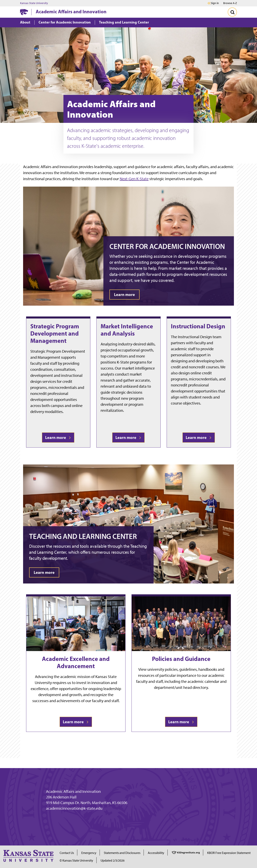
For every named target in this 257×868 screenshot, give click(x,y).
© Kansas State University (76, 860)
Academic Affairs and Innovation (71, 11)
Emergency (89, 853)
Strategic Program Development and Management (55, 333)
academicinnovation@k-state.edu (74, 808)
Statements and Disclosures (122, 853)
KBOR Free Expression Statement (229, 853)
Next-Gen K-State (134, 179)
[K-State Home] (24, 12)
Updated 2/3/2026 (113, 860)
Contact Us (67, 853)
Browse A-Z (230, 3)
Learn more (58, 437)
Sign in (215, 3)
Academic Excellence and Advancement (76, 662)
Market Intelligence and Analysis (127, 330)
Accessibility (156, 853)
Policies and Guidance (181, 659)
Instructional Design (198, 326)
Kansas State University (34, 3)
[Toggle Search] (232, 12)
